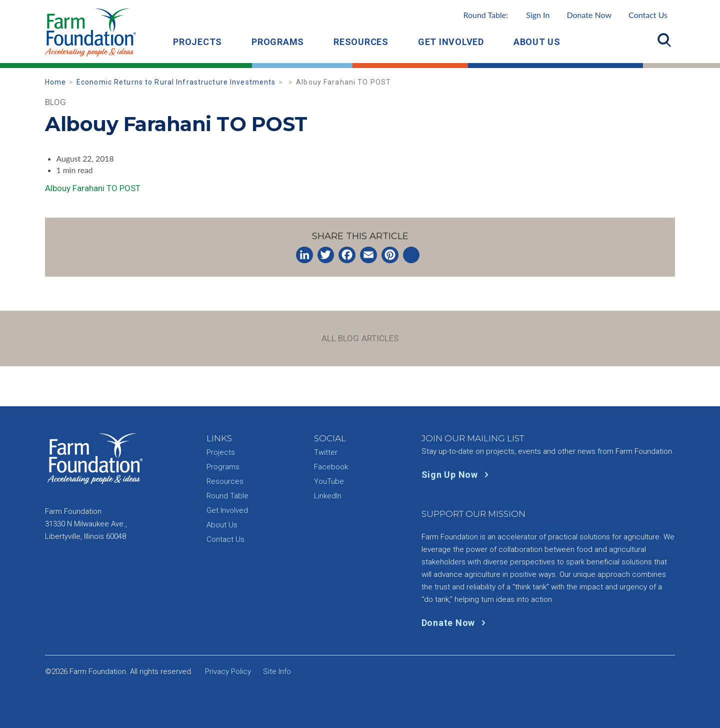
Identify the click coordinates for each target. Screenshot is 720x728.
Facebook (331, 467)
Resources (361, 42)
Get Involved (451, 42)
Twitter (326, 452)
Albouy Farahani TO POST (93, 188)
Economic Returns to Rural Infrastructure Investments (176, 82)
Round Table (227, 496)
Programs (278, 42)
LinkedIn (328, 496)
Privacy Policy (228, 671)
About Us (537, 42)
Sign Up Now (457, 475)
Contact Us (648, 15)
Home (56, 82)
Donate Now (589, 15)
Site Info (277, 671)
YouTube (329, 481)
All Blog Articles (360, 338)
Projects (197, 42)
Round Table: (506, 15)
